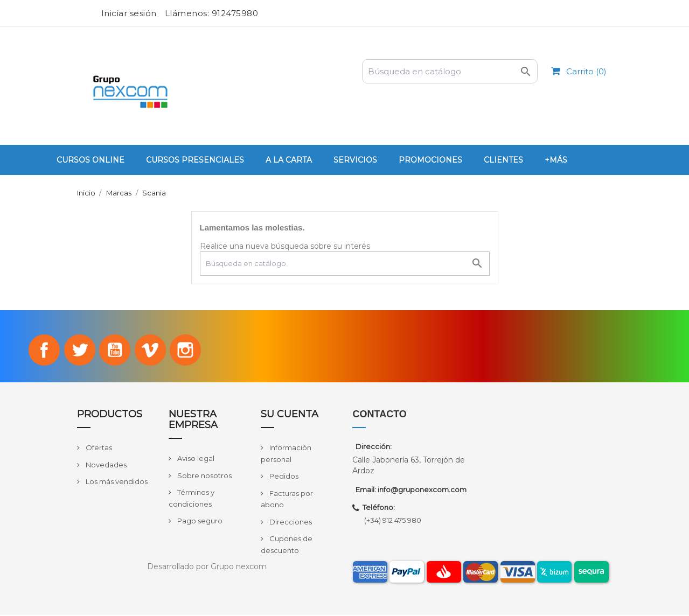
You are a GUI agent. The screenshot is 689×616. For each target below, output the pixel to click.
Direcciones (290, 523)
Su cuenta (290, 416)
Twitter (78, 351)
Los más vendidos (116, 483)
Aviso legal (195, 459)
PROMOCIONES (430, 160)
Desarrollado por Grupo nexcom (207, 568)
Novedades (105, 466)
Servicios (355, 160)
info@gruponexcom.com (422, 491)
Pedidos (283, 477)
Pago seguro (199, 522)
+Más (556, 160)
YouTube (115, 351)
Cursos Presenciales (195, 160)
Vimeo (151, 351)
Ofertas (98, 449)
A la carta (289, 160)
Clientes (503, 160)
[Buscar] (450, 71)
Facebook (42, 351)
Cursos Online (91, 160)
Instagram (188, 351)
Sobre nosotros (204, 477)
